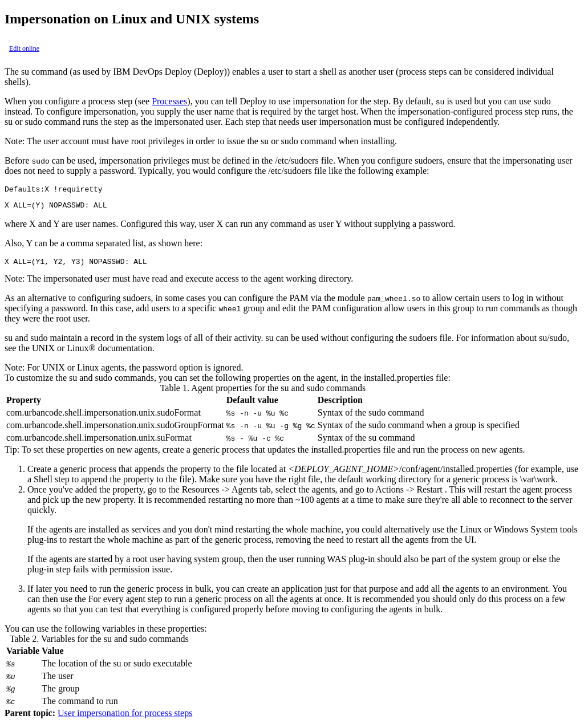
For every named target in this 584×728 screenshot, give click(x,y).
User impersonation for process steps (125, 718)
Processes (169, 101)
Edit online (24, 48)
